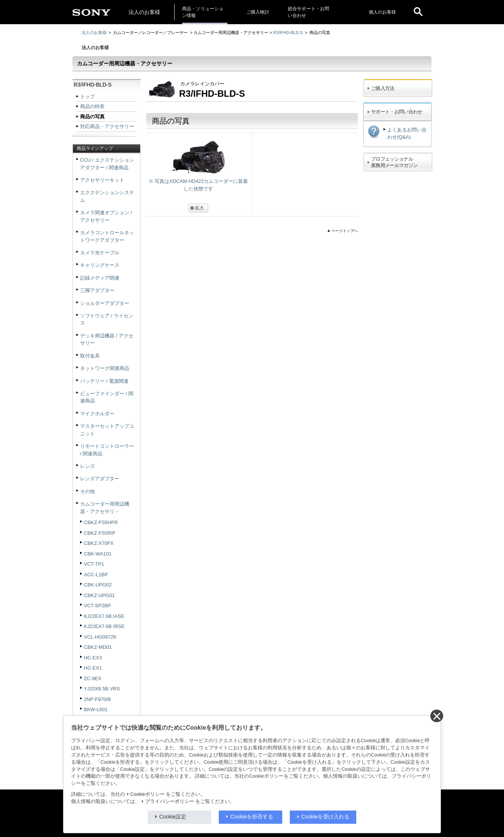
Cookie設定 (173, 817)
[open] (418, 12)
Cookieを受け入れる (326, 817)
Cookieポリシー (148, 794)
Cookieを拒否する (252, 817)
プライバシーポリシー (170, 801)
